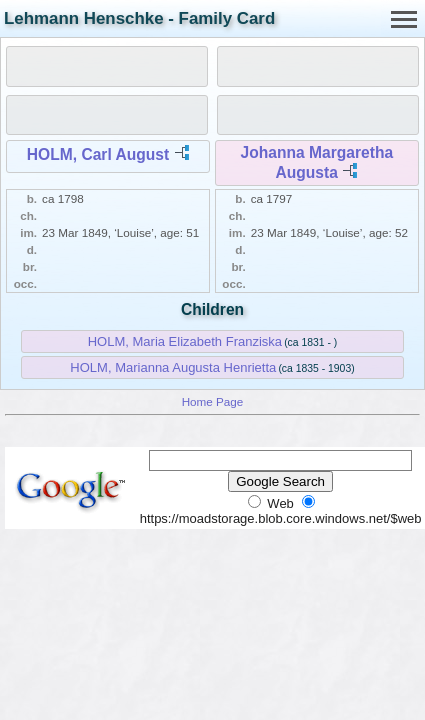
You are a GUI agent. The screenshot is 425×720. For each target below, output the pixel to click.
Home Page (213, 401)
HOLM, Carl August (98, 154)
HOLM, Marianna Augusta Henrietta (173, 367)
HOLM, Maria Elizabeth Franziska (185, 341)
